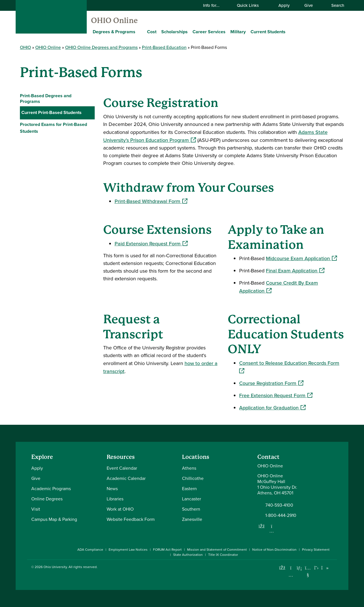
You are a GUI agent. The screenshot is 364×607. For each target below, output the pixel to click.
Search (335, 5)
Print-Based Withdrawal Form (151, 201)
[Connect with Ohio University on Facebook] (282, 568)
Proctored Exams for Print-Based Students (53, 166)
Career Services (209, 32)
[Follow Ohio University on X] (316, 568)
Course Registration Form (271, 383)
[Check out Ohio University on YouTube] (308, 571)
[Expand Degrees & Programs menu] (140, 32)
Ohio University (55, 567)
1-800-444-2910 (281, 515)
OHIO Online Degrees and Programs (101, 47)
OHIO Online (114, 20)
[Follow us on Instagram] (272, 531)
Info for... (215, 5)
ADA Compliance (90, 550)
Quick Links (251, 5)
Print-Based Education (164, 47)
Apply (284, 5)
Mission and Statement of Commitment (217, 550)
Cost (152, 32)
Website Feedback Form (131, 519)
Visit (36, 509)
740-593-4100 (279, 505)
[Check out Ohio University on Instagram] (291, 575)
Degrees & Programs (114, 32)
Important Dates (41, 125)
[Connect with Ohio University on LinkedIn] (299, 568)
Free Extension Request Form (276, 395)
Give (309, 5)
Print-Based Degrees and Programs (46, 99)
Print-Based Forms (45, 138)
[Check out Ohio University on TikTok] (325, 568)
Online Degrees (47, 499)
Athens (189, 468)
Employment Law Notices (128, 550)
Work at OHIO (120, 509)
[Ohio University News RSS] (333, 568)
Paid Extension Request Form (151, 244)
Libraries (115, 499)
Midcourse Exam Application (301, 258)
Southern (191, 509)
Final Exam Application (295, 271)
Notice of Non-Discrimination (274, 550)
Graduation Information (48, 151)
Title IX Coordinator (223, 555)
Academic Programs (51, 489)
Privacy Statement (316, 550)
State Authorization (188, 555)
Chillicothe (193, 478)
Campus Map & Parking (54, 519)
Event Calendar (122, 468)
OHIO (25, 47)
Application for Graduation (272, 408)
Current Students (268, 32)
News (112, 489)
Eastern (189, 489)
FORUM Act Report (167, 550)
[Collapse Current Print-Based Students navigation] (89, 113)
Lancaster (192, 499)
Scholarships (174, 32)
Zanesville (192, 519)
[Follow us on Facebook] (262, 526)
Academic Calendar (126, 478)
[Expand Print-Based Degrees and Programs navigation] (89, 99)
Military (238, 32)
